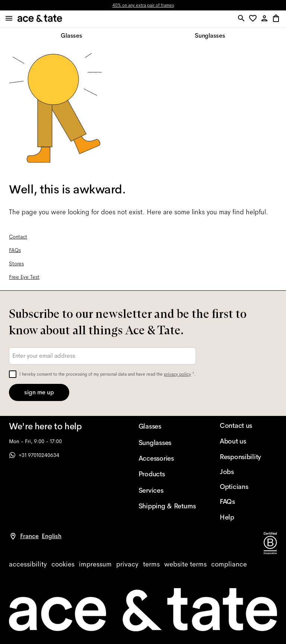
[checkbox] (13, 374)
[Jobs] (248, 472)
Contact (18, 237)
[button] (254, 19)
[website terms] (185, 564)
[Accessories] (167, 458)
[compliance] (229, 564)
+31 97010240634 (34, 455)
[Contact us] (248, 426)
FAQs (15, 250)
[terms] (151, 564)
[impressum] (95, 564)
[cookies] (63, 564)
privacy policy (177, 374)
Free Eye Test (24, 277)
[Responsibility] (248, 457)
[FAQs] (248, 502)
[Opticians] (248, 487)
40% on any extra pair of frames (143, 5)
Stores (16, 263)
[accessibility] (28, 564)
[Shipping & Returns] (167, 506)
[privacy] (127, 564)
